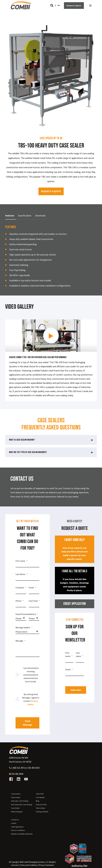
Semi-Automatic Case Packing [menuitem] (21, 805)
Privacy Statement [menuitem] (46, 865)
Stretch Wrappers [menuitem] (17, 812)
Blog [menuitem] (37, 801)
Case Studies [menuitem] (40, 797)
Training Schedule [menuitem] (42, 812)
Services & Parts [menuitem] (41, 805)
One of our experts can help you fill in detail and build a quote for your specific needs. (75, 549)
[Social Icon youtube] (25, 779)
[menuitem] (29, 865)
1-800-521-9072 (18, 768)
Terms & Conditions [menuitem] (18, 830)
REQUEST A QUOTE (51, 191)
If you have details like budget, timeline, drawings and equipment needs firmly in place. (75, 580)
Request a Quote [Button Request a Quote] (74, 5)
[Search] (52, 5)
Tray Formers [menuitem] (16, 797)
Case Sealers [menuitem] (15, 808)
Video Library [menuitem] (40, 808)
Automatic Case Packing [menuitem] (20, 801)
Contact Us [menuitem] (15, 820)
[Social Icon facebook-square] (12, 779)
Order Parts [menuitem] (40, 794)
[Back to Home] (21, 8)
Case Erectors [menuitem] (16, 794)
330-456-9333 (34, 768)
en (59, 5)
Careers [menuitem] (14, 823)
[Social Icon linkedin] (19, 779)
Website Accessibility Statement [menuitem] (22, 834)
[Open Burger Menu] (90, 6)
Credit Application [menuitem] (17, 827)
